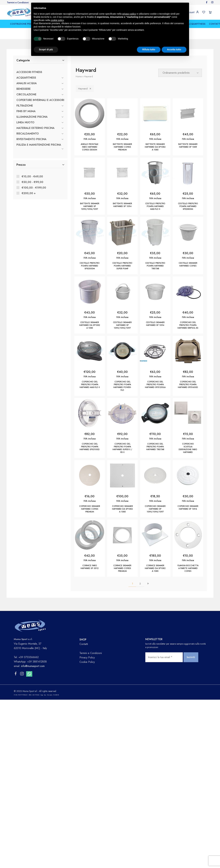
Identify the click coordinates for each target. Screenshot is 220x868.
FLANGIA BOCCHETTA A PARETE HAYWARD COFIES (188, 568)
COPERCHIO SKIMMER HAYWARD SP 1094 (188, 508)
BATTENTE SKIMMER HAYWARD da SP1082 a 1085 (155, 147)
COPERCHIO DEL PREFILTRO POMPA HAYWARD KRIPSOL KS (188, 325)
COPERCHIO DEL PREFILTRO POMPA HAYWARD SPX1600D (188, 385)
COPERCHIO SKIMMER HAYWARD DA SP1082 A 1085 (122, 509)
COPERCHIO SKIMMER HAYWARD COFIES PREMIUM (90, 509)
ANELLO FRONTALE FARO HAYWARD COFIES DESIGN (90, 147)
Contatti (84, 644)
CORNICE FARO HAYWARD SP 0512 (90, 567)
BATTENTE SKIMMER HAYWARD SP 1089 (188, 146)
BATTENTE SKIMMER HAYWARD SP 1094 (122, 205)
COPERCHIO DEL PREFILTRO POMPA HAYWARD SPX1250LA (155, 385)
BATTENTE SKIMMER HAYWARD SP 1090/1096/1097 (90, 206)
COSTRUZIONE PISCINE (23, 24)
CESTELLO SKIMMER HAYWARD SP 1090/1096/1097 (122, 325)
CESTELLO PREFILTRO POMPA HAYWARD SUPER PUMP (122, 266)
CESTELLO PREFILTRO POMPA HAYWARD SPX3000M (90, 266)
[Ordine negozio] (180, 73)
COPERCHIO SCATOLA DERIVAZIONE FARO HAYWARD (188, 448)
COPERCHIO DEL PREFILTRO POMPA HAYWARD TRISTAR (155, 447)
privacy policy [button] (129, 14)
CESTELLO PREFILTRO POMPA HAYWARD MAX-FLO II (155, 206)
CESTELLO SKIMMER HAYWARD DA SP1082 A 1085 (90, 325)
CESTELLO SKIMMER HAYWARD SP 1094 (155, 324)
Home (79, 76)
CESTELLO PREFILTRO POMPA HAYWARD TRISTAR (155, 266)
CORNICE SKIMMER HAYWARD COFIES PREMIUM (122, 568)
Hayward (85, 89)
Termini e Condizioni (18, 2)
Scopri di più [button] (46, 49)
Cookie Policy (87, 662)
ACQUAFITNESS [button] (197, 24)
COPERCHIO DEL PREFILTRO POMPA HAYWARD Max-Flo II (90, 385)
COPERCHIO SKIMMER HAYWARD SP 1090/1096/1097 (155, 509)
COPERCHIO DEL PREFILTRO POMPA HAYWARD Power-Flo (122, 386)
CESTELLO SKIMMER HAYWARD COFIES (188, 264)
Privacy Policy (87, 657)
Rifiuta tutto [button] (149, 49)
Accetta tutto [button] (174, 49)
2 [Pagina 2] (140, 584)
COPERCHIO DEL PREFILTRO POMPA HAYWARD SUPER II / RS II (122, 448)
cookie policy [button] (57, 20)
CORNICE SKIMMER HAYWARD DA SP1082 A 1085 (155, 568)
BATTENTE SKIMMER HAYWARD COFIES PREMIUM (122, 147)
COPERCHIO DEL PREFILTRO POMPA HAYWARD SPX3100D (90, 447)
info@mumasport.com (33, 666)
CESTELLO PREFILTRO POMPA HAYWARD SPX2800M (188, 206)
